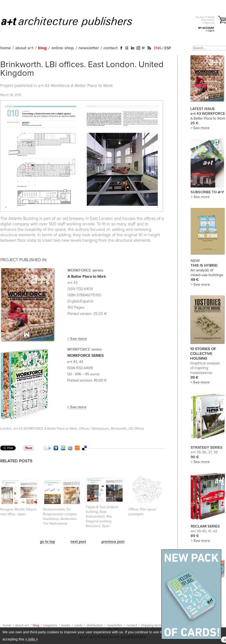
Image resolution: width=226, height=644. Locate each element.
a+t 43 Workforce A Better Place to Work (75, 86)
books (66, 625)
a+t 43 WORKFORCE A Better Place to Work (45, 429)
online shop (63, 48)
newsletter (89, 48)
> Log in (210, 31)
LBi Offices (136, 429)
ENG (158, 48)
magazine (50, 625)
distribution (95, 625)
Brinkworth (119, 429)
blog (42, 48)
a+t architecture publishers (73, 22)
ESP (168, 48)
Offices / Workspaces (94, 429)
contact (111, 48)
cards (78, 625)
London (6, 429)
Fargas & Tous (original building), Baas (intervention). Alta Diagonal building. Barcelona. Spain (102, 517)
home (6, 48)
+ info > (31, 639)
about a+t (24, 48)
